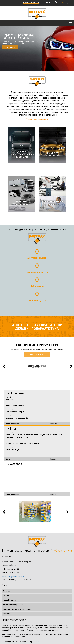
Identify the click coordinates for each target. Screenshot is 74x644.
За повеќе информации (37, 119)
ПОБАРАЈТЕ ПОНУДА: (31, 3)
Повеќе (53, 424)
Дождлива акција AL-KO (17, 418)
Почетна (7, 591)
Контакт (7, 614)
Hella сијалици (12, 450)
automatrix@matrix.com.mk (13, 577)
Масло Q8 (10, 399)
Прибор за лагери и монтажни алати (22, 444)
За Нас (6, 596)
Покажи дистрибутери (37, 354)
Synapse (36, 642)
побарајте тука (45, 329)
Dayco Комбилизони (15, 406)
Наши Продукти (10, 600)
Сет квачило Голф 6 (15, 412)
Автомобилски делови (13, 605)
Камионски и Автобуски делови (17, 609)
